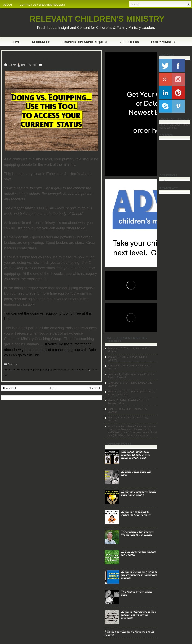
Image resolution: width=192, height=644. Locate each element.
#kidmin (57, 370)
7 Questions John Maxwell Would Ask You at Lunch (138, 533)
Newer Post (9, 388)
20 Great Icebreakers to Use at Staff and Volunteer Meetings (139, 614)
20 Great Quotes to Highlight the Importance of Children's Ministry (139, 574)
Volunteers (129, 42)
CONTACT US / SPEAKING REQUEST (43, 5)
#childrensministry (13, 370)
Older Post (94, 388)
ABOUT (8, 5)
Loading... (165, 181)
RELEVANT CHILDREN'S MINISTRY (97, 19)
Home (16, 42)
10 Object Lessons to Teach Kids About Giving (139, 493)
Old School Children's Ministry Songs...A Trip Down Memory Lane (135, 454)
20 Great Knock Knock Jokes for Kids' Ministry (136, 513)
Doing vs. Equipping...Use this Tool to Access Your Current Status (50, 57)
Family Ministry (163, 42)
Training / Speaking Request (85, 42)
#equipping (47, 370)
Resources (41, 42)
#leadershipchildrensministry (75, 370)
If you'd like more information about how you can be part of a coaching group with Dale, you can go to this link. (50, 350)
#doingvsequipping (32, 370)
